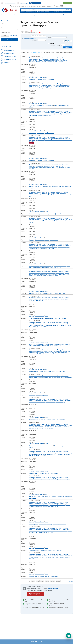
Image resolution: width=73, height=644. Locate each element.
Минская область (39, 77)
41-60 (38, 581)
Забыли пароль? (14, 36)
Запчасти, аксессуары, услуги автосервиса (47, 240)
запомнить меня (5, 33)
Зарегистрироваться (36, 594)
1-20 (29, 581)
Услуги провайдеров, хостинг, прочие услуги (53, 293)
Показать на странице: (55, 45)
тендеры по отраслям (44, 12)
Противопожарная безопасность (46, 80)
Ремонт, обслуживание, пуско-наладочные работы (53, 372)
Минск (47, 77)
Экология (31, 214)
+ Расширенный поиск (59, 12)
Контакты (66, 15)
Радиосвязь (45, 395)
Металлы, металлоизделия (36, 318)
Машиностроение (34, 372)
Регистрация (9, 40)
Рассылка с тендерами (32, 15)
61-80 (42, 581)
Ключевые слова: (26, 36)
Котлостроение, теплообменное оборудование (52, 550)
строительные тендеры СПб (32, 12)
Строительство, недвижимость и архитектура (41, 106)
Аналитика (42, 15)
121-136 (58, 581)
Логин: (2, 24)
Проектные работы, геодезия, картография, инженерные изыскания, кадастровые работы (49, 267)
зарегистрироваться (54, 588)
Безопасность (32, 80)
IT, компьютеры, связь (35, 186)
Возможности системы (7, 15)
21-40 (33, 581)
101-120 (52, 581)
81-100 (47, 581)
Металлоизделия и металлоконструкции (55, 318)
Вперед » (71, 581)
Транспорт (32, 240)
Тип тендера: (34, 40)
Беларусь (31, 77)
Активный (52, 43)
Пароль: (3, 28)
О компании (59, 15)
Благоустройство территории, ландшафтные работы (49, 214)
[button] (69, 636)
